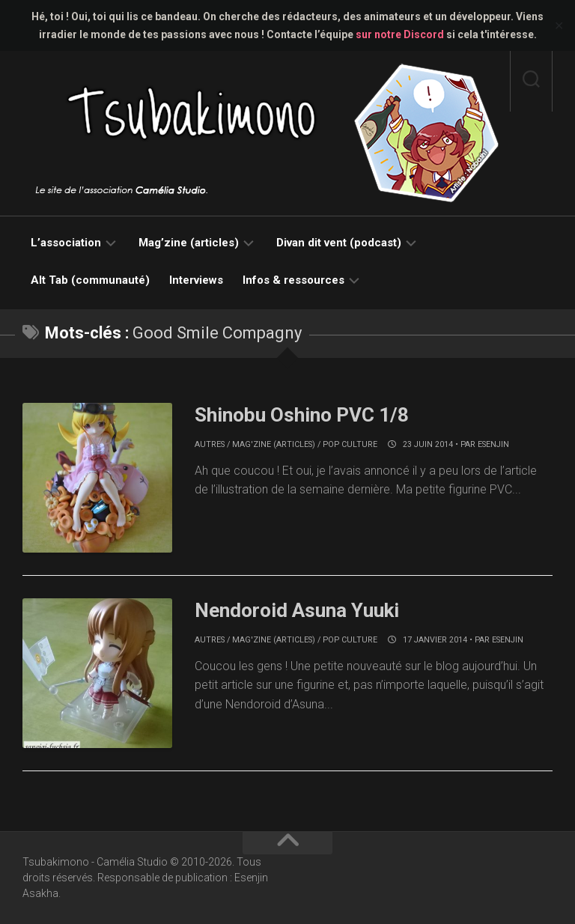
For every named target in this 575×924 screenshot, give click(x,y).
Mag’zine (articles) (189, 243)
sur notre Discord (400, 34)
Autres (210, 444)
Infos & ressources (293, 280)
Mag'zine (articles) (274, 444)
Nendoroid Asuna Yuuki (297, 610)
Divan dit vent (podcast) (339, 243)
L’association (66, 243)
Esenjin (493, 444)
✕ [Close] (559, 26)
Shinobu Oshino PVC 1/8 (302, 415)
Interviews (196, 280)
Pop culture (350, 444)
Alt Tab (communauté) (90, 280)
